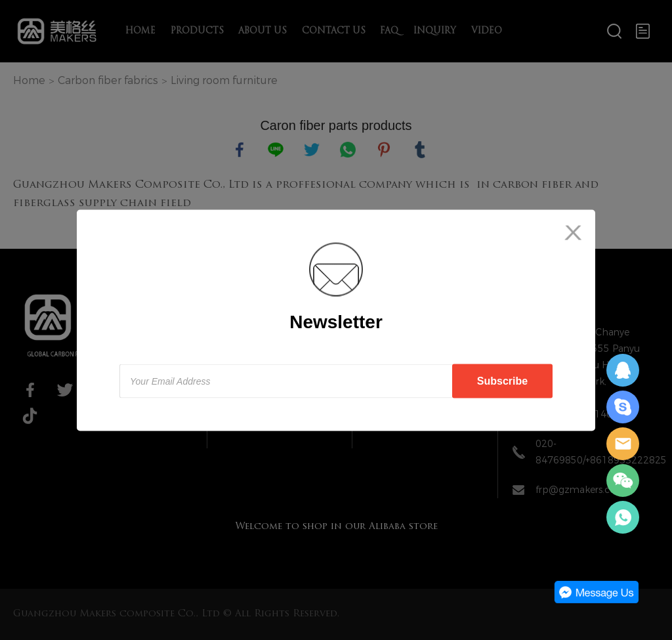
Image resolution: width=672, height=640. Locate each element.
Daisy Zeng (623, 370)
